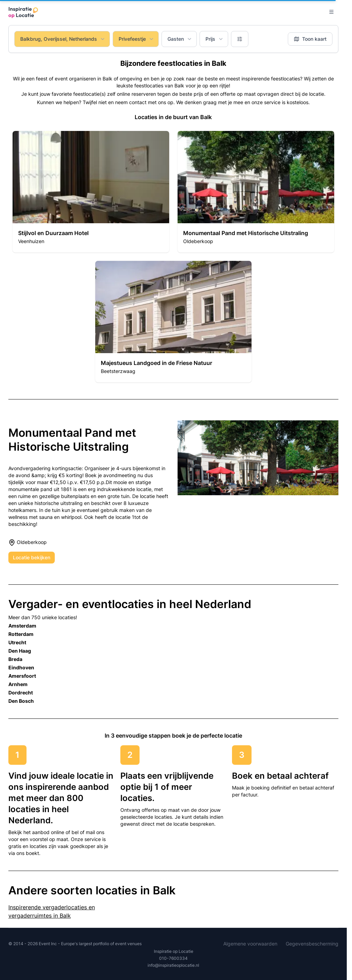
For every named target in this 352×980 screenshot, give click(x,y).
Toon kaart (310, 39)
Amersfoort (22, 676)
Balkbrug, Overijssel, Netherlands (63, 39)
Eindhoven (21, 667)
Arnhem (18, 684)
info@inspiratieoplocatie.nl (173, 965)
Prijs (215, 39)
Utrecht (17, 642)
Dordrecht (21, 693)
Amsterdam (22, 626)
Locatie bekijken (32, 557)
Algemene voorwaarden (250, 944)
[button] (91, 192)
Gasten (180, 39)
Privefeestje (136, 39)
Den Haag (20, 651)
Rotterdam (21, 634)
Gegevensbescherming (312, 944)
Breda (15, 659)
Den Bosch (21, 701)
